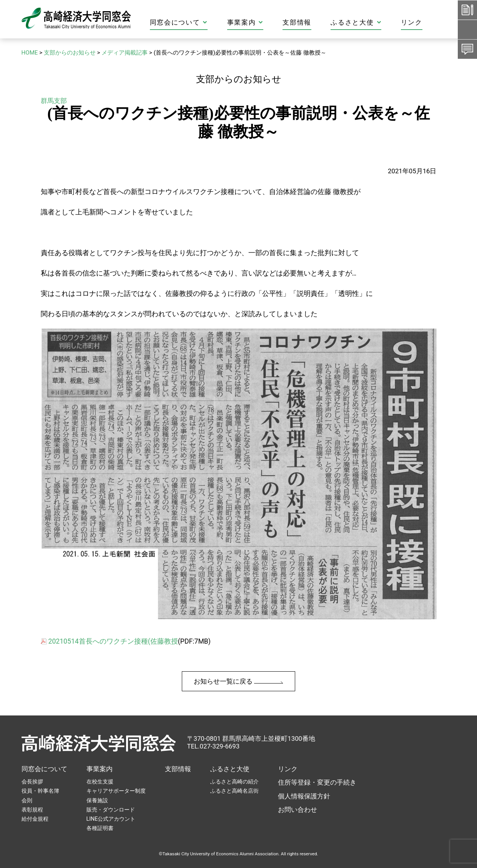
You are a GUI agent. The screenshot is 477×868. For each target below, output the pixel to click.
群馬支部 (54, 101)
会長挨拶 (32, 782)
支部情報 (324, 22)
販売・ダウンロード (111, 810)
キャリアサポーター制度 (116, 791)
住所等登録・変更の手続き (317, 782)
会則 (27, 800)
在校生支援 (100, 782)
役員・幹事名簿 (40, 791)
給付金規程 (35, 819)
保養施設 (97, 800)
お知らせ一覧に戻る (238, 681)
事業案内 (272, 22)
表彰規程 (32, 810)
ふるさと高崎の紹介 (234, 782)
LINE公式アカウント (111, 819)
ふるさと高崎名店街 (234, 791)
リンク (439, 22)
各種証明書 (100, 828)
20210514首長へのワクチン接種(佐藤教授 (113, 641)
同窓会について (206, 22)
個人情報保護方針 (304, 796)
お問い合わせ (298, 810)
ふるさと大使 (383, 22)
